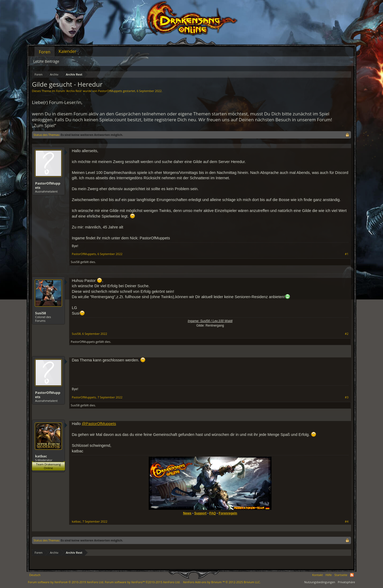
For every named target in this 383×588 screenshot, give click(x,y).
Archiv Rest (74, 91)
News (187, 513)
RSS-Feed (352, 575)
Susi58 (75, 262)
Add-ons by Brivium (222, 582)
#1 (347, 254)
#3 (347, 397)
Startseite (341, 575)
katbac (41, 456)
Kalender (67, 51)
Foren (45, 52)
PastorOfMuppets (110, 91)
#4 (347, 522)
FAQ (213, 513)
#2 (347, 334)
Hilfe (329, 575)
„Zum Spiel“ (44, 125)
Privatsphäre (346, 582)
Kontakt (318, 575)
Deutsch (35, 575)
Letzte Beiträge (46, 61)
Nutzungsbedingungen (320, 582)
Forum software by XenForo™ (143, 582)
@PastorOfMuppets (99, 424)
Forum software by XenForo (66, 582)
